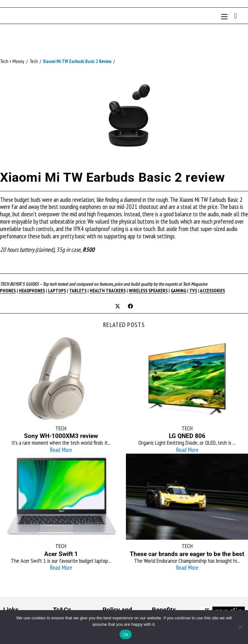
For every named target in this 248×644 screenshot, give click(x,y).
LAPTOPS (57, 291)
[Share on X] (118, 307)
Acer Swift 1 (61, 554)
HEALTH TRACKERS (108, 291)
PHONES (8, 291)
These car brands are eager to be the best (187, 554)
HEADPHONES (32, 291)
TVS (193, 291)
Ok (125, 635)
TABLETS (78, 291)
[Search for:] (233, 16)
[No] (240, 627)
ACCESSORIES (212, 291)
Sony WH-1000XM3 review (61, 436)
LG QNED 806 (187, 436)
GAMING (178, 291)
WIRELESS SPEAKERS (148, 291)
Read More (61, 450)
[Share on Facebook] (130, 307)
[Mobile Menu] (225, 16)
